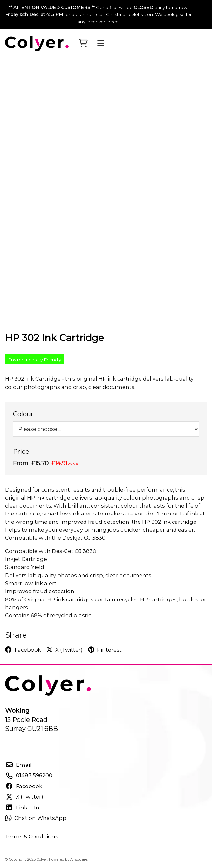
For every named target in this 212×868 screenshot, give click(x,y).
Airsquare (79, 859)
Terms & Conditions (32, 836)
